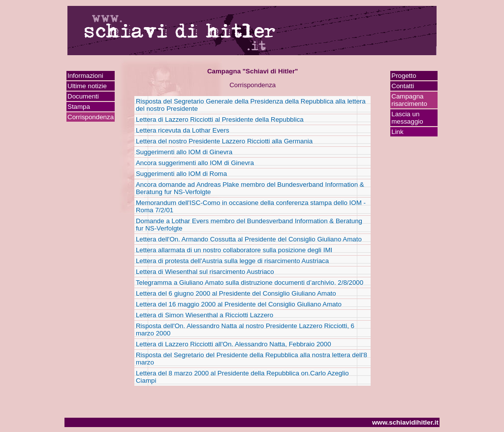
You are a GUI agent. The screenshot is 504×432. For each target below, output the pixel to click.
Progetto (404, 76)
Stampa (79, 107)
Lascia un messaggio (407, 118)
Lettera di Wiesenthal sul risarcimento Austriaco (205, 272)
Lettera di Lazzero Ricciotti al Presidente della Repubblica (220, 119)
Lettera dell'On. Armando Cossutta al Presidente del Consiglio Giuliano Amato (249, 239)
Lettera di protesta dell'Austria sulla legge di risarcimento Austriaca (232, 261)
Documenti (83, 96)
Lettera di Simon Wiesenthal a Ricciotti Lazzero (205, 315)
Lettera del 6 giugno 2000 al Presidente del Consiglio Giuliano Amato (236, 293)
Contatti (403, 86)
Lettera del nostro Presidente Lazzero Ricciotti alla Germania (224, 141)
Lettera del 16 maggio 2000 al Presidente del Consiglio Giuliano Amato (239, 304)
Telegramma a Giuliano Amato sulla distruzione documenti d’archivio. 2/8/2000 (250, 282)
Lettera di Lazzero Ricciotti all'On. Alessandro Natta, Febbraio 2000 (234, 344)
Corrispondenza (91, 117)
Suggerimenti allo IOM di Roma (181, 174)
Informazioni (85, 76)
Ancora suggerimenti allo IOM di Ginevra (195, 163)
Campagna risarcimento (409, 100)
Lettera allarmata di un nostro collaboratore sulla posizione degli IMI (234, 250)
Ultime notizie (87, 86)
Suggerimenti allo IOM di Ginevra (184, 152)
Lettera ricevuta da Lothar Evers (183, 130)
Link (397, 132)
